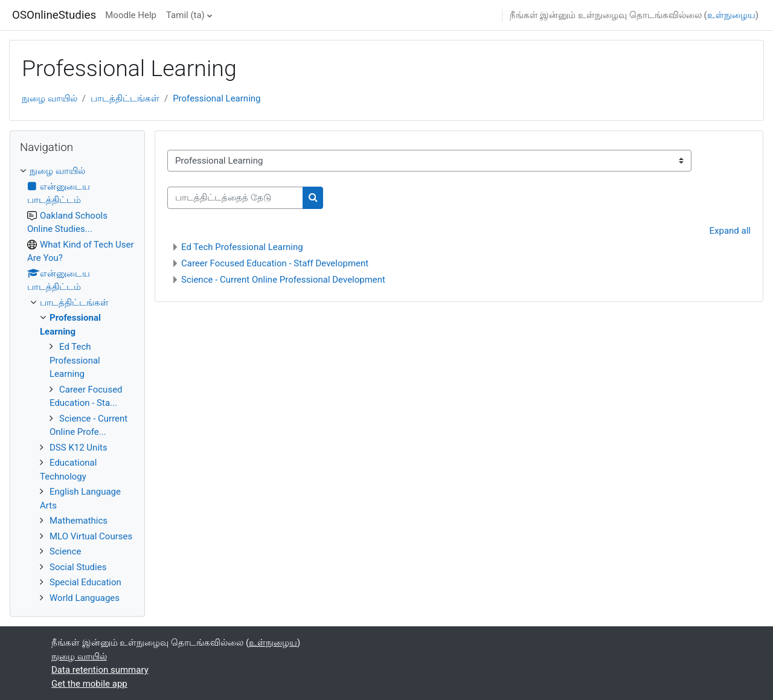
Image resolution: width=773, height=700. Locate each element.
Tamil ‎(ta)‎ (185, 15)
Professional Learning (217, 98)
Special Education (85, 582)
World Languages (85, 598)
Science (65, 551)
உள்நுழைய (731, 15)
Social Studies (78, 567)
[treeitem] (77, 384)
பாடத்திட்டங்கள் (125, 98)
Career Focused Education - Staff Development (275, 263)
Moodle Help (131, 15)
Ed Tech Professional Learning (242, 247)
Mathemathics (79, 521)
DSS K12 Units (79, 448)
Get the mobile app (89, 684)
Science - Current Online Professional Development (283, 280)
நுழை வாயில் (50, 98)
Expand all (730, 231)
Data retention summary (100, 670)
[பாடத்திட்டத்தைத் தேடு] (235, 198)
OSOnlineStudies (54, 15)
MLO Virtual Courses (91, 536)
